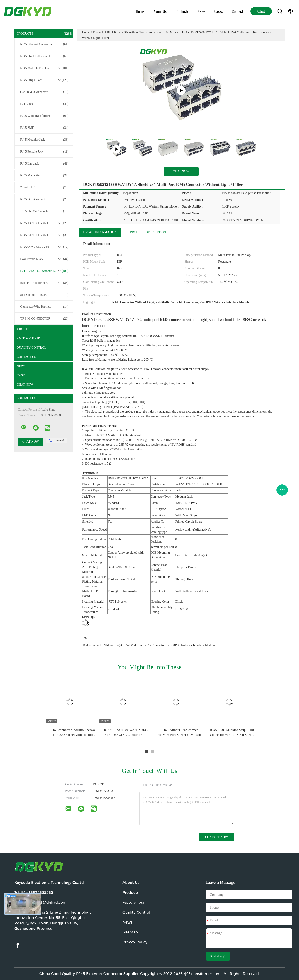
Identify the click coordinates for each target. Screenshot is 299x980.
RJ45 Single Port (44, 80)
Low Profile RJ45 (44, 259)
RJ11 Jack (44, 104)
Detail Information (100, 232)
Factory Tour (28, 338)
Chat (261, 11)
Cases (219, 11)
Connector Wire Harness (44, 307)
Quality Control (31, 348)
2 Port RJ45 (44, 187)
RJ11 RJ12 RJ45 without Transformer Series (45, 271)
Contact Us (26, 357)
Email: (41, 902)
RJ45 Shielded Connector (44, 56)
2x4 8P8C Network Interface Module (191, 645)
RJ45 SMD (44, 128)
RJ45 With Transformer (44, 116)
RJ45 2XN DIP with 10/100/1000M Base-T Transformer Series (45, 235)
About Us (160, 11)
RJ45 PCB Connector (44, 199)
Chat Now (25, 385)
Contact (237, 11)
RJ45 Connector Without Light (103, 645)
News (201, 11)
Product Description (148, 232)
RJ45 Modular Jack (44, 140)
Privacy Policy (135, 942)
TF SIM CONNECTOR (44, 319)
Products (182, 11)
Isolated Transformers (44, 283)
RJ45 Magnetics (44, 176)
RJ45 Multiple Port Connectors (44, 68)
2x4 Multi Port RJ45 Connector (145, 645)
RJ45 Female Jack (44, 152)
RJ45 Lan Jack (44, 164)
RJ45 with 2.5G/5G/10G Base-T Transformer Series (45, 247)
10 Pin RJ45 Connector (44, 211)
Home (140, 11)
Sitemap (130, 932)
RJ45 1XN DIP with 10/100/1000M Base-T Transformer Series (45, 223)
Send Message (218, 956)
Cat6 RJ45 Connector (44, 92)
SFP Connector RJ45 (44, 295)
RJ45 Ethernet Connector (44, 44)
